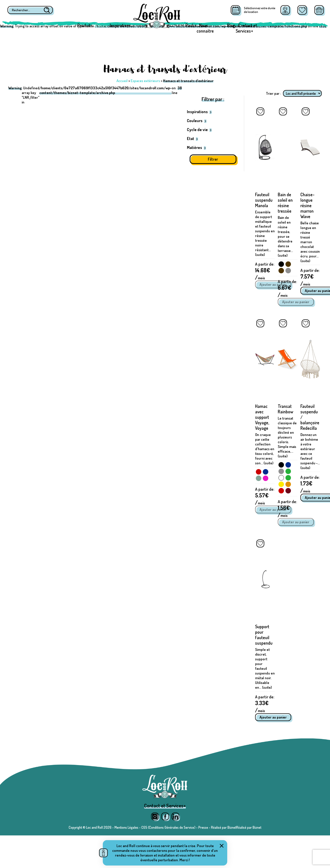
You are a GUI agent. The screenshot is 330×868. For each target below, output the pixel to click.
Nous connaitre (205, 28)
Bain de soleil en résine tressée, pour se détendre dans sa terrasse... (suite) (285, 236)
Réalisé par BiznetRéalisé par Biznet (236, 827)
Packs (191, 25)
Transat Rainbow (285, 409)
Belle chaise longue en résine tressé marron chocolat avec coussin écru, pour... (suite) (310, 242)
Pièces (101, 25)
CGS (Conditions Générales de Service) (168, 827)
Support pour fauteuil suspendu (264, 635)
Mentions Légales (126, 827)
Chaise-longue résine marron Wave (307, 205)
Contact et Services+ (246, 28)
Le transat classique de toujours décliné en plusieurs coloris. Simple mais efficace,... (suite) (287, 437)
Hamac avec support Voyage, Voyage (262, 417)
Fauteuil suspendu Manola (264, 200)
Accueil (122, 81)
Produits (85, 25)
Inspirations (120, 25)
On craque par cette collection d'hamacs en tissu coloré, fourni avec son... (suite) (265, 449)
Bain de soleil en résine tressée (285, 203)
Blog (231, 25)
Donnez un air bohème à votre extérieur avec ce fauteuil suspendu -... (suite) (310, 451)
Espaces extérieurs (145, 81)
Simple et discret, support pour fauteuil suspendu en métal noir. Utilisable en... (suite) (265, 668)
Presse (203, 827)
